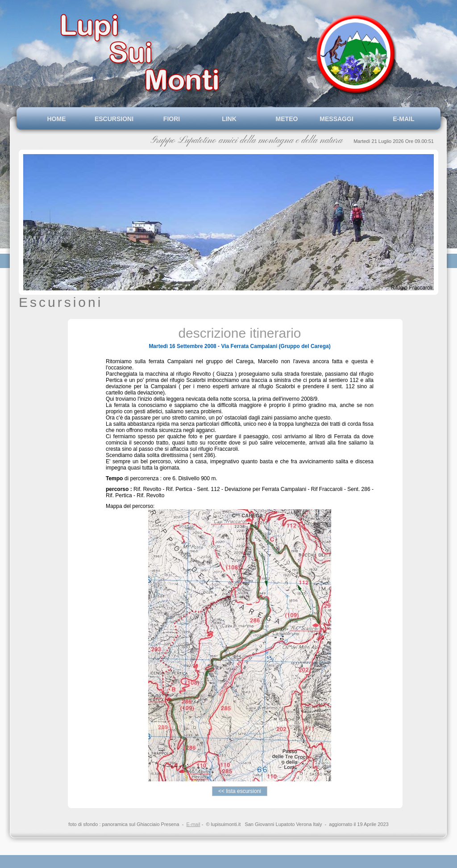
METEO (287, 119)
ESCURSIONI (114, 119)
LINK (229, 119)
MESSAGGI (344, 119)
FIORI (172, 119)
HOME (57, 119)
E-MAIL (402, 119)
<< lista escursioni (240, 791)
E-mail (193, 824)
